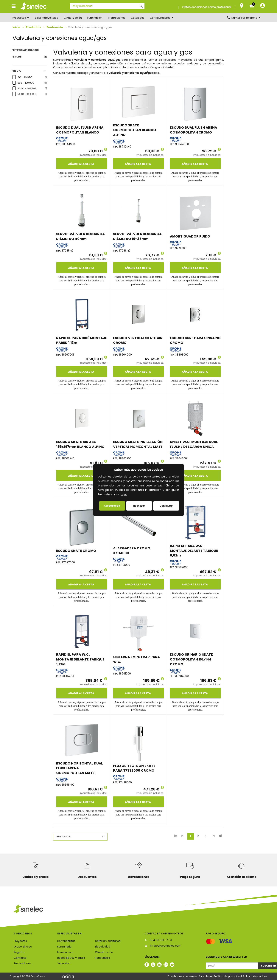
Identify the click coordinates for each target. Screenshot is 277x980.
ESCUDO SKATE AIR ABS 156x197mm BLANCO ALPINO (80, 444)
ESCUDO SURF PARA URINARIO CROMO (195, 340)
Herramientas (66, 941)
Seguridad (64, 963)
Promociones (117, 18)
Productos (21, 18)
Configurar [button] (166, 506)
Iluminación (95, 18)
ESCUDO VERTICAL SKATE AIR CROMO (138, 340)
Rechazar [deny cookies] (139, 506)
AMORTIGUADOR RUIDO (190, 236)
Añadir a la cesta (81, 164)
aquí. (124, 494)
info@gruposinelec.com (163, 946)
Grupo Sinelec (23, 947)
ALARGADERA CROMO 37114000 (132, 551)
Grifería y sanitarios (108, 941)
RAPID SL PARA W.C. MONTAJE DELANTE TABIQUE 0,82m (194, 551)
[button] (129, 495)
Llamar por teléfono (244, 18)
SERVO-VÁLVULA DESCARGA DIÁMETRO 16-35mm (137, 236)
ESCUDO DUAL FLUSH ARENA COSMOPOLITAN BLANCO (80, 130)
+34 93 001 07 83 (158, 940)
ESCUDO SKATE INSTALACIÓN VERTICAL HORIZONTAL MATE (138, 444)
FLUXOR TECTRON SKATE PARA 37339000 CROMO (134, 768)
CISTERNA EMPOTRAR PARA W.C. (136, 659)
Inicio (16, 27)
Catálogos (138, 18)
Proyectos (20, 941)
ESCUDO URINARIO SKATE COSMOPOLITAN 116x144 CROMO (191, 659)
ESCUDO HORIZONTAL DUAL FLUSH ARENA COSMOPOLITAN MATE (80, 768)
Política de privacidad (228, 976)
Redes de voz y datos (71, 958)
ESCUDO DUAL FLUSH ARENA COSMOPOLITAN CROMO (193, 130)
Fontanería (55, 27)
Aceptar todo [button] (112, 506)
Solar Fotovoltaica (47, 18)
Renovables (102, 958)
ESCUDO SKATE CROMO (76, 551)
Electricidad (103, 947)
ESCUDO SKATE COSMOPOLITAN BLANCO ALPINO (135, 130)
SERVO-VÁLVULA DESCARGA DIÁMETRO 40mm (80, 236)
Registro (19, 952)
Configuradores (162, 18)
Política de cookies (255, 976)
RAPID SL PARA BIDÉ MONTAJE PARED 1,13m (81, 340)
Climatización (73, 18)
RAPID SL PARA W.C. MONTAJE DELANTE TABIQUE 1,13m (80, 659)
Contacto (20, 958)
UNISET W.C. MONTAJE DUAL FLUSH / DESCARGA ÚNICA (194, 444)
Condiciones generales (183, 976)
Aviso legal (206, 976)
